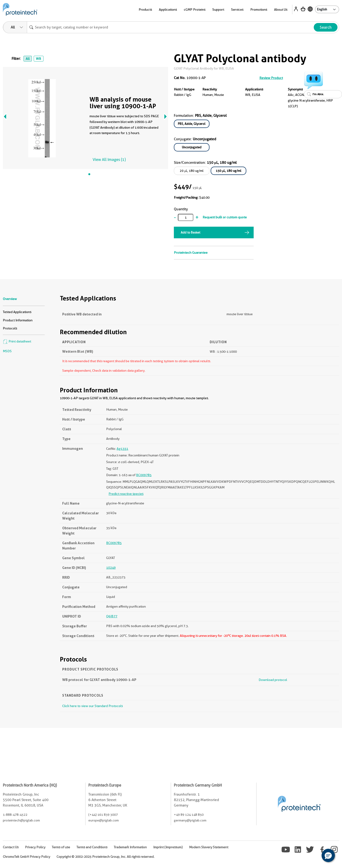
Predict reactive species (126, 494)
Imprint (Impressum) (168, 847)
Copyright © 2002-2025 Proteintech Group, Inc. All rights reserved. (105, 857)
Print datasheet (17, 341)
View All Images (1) (109, 160)
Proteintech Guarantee (191, 253)
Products (145, 9)
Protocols (10, 328)
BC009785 (144, 475)
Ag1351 (122, 449)
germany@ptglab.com (190, 820)
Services (237, 9)
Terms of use (61, 847)
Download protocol (273, 680)
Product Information (18, 320)
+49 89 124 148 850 (189, 815)
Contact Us (11, 847)
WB (38, 59)
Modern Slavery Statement (209, 847)
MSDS (7, 351)
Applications (168, 9)
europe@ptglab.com (104, 820)
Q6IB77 (112, 616)
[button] (328, 855)
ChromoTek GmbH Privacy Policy (26, 857)
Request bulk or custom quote (225, 217)
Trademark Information (130, 847)
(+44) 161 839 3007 (103, 815)
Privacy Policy (35, 847)
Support (218, 9)
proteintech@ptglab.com (21, 820)
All (28, 59)
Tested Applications (17, 312)
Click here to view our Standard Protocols (93, 706)
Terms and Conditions (92, 847)
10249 (111, 568)
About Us (281, 9)
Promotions (259, 9)
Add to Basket (190, 232)
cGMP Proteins (195, 9)
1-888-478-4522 (15, 815)
